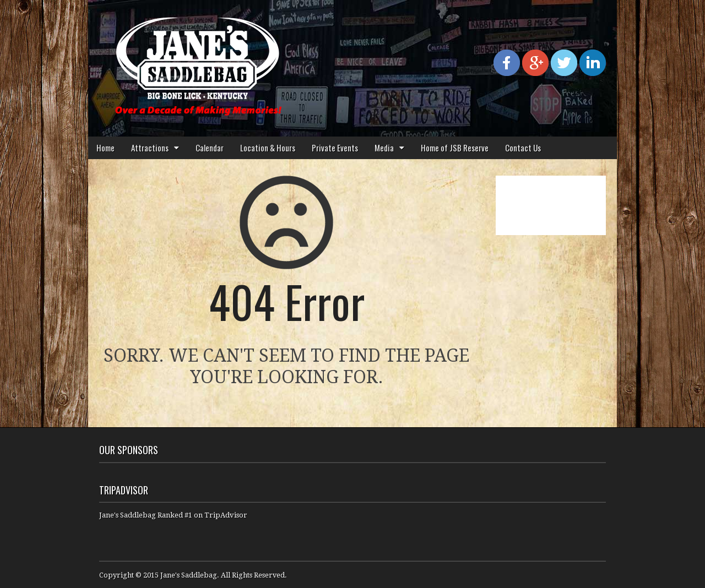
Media (384, 148)
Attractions (150, 148)
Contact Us (523, 148)
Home (105, 148)
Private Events (335, 148)
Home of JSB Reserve (455, 148)
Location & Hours (268, 148)
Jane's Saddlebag (189, 575)
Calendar (210, 148)
